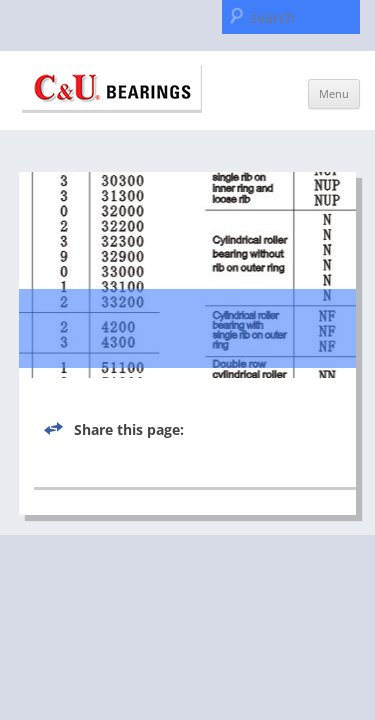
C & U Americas (112, 89)
